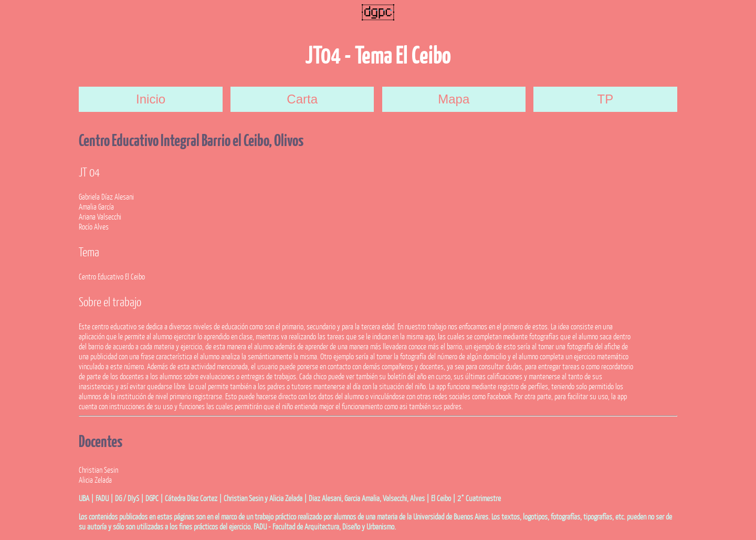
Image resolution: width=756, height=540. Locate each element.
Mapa (454, 99)
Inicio (151, 99)
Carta (302, 99)
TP (606, 99)
